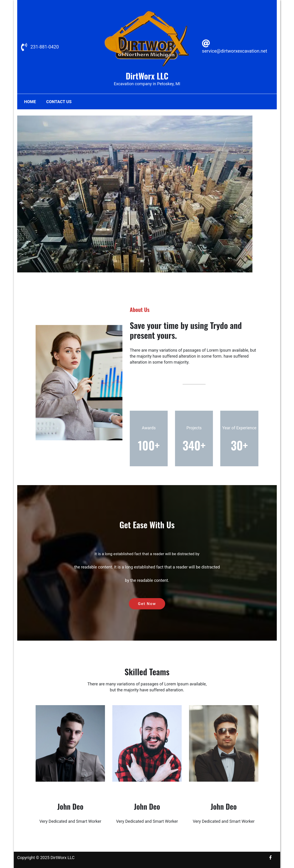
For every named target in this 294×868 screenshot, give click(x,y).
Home (30, 102)
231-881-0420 (44, 47)
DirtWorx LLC (147, 76)
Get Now (147, 604)
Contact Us (59, 102)
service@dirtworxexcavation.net (235, 51)
